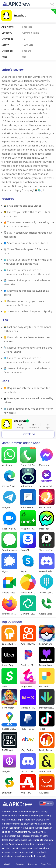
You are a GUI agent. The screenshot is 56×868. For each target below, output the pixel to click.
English (46, 803)
